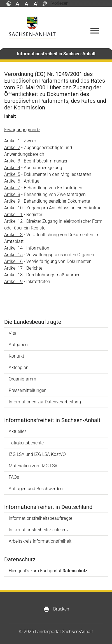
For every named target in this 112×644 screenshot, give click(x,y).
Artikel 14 (13, 248)
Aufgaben (18, 345)
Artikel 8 (12, 194)
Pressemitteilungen (28, 390)
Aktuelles (18, 431)
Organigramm (22, 379)
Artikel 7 (12, 188)
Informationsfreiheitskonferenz (39, 530)
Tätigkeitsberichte (26, 443)
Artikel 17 (13, 268)
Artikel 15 (13, 255)
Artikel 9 (12, 201)
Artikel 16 (13, 261)
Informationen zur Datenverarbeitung (45, 402)
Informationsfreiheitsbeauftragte (40, 518)
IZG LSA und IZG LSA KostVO (37, 454)
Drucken (56, 609)
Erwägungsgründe (22, 130)
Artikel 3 (12, 161)
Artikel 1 (12, 141)
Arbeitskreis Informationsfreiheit (40, 541)
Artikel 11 (13, 215)
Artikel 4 (12, 168)
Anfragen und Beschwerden (36, 489)
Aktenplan (19, 368)
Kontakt (16, 356)
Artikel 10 (13, 208)
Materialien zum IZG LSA (33, 466)
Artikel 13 (13, 235)
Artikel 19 (13, 282)
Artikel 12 (13, 221)
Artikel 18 (13, 275)
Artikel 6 (12, 181)
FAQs (14, 477)
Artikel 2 (12, 148)
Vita (13, 333)
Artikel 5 (12, 174)
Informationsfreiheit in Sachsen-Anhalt (56, 54)
